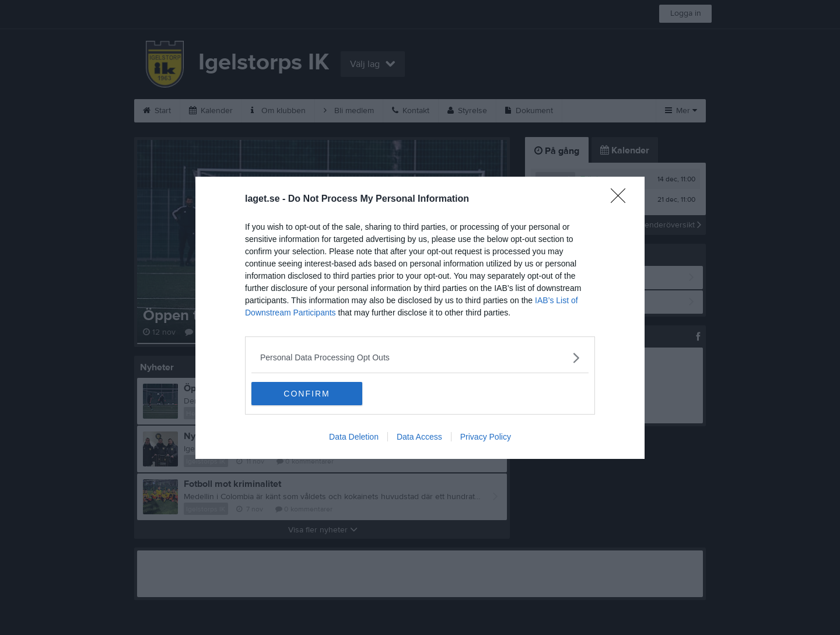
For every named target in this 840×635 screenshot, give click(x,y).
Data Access (419, 437)
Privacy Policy (486, 437)
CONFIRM (307, 394)
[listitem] (420, 358)
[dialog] (420, 318)
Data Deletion (354, 437)
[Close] (622, 199)
